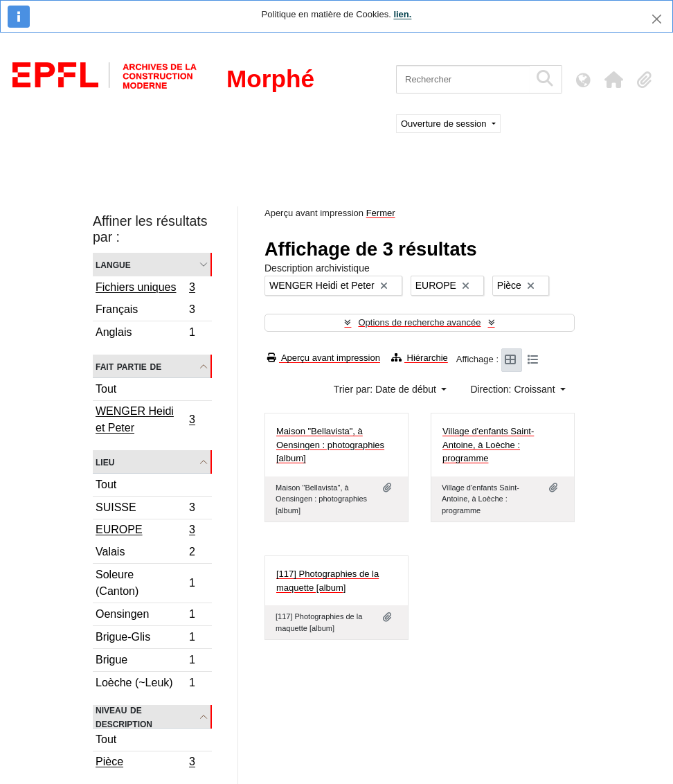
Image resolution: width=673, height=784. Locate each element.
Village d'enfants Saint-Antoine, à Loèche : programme (488, 445)
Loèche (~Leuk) (145, 684)
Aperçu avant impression (324, 358)
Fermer (381, 213)
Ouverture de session (445, 124)
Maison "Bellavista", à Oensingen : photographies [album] (330, 445)
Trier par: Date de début (386, 389)
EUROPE (145, 531)
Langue (113, 264)
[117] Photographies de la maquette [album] (327, 581)
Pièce (145, 763)
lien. (402, 14)
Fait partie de (128, 366)
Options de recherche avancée (419, 322)
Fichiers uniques (145, 289)
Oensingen (145, 616)
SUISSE (145, 509)
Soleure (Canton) (145, 583)
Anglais (145, 334)
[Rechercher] (463, 79)
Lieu (105, 462)
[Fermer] (657, 19)
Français (145, 311)
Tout (106, 389)
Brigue (145, 662)
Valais (145, 554)
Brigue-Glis (145, 639)
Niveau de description (124, 717)
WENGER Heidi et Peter (145, 419)
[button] (613, 80)
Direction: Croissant (514, 389)
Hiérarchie (420, 358)
